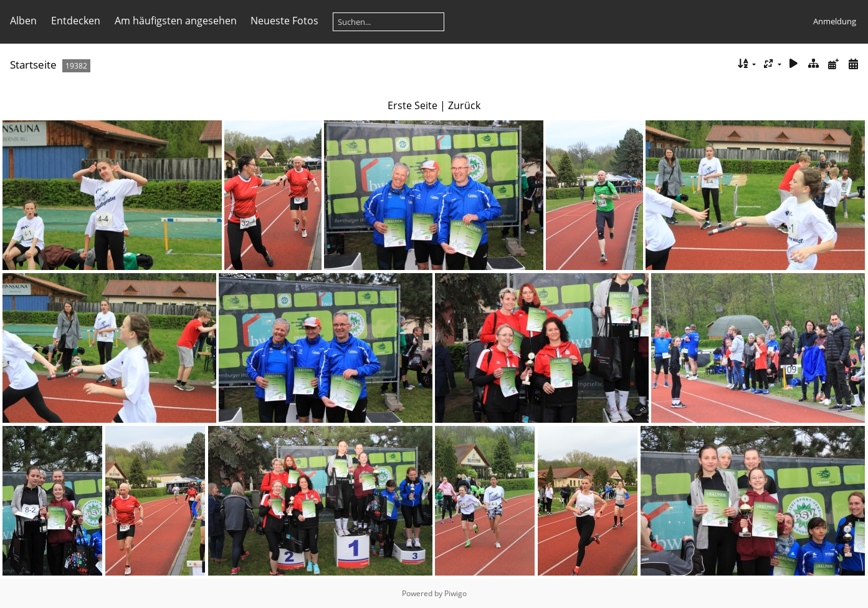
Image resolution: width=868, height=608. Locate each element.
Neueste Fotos (284, 21)
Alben (23, 21)
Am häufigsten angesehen (176, 21)
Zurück (464, 105)
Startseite (33, 65)
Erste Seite (413, 105)
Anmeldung (835, 21)
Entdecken (76, 21)
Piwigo (455, 593)
